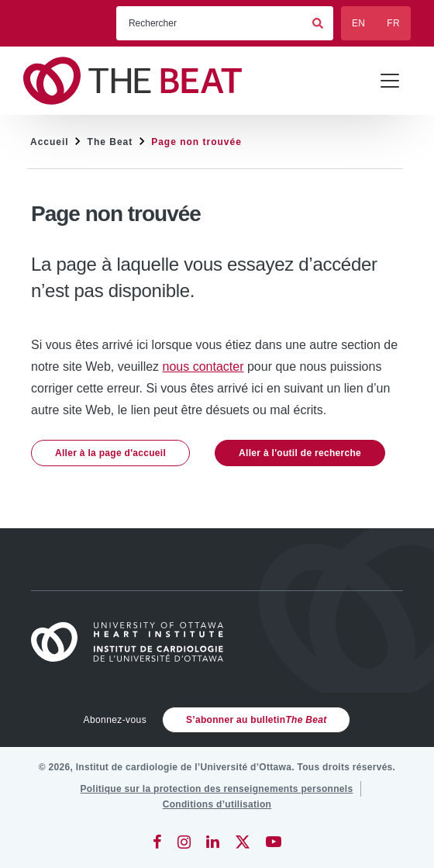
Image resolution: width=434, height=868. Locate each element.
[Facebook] (157, 842)
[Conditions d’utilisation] (217, 804)
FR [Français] (393, 23)
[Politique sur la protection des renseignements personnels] (217, 789)
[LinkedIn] (213, 842)
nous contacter (203, 367)
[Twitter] (243, 842)
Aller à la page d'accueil (110, 453)
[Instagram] (184, 842)
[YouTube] (274, 842)
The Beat (110, 142)
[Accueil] (134, 642)
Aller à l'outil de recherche (300, 453)
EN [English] (358, 23)
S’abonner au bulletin (256, 720)
